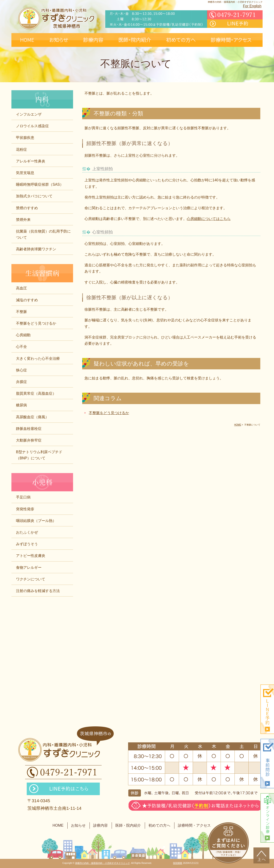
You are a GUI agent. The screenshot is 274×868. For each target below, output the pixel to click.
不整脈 (21, 312)
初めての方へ (159, 825)
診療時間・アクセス (194, 825)
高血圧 (21, 288)
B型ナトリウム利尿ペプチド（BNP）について (39, 455)
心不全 (21, 347)
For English (252, 6)
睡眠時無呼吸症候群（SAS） (40, 184)
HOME (58, 825)
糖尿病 (21, 405)
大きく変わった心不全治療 (38, 359)
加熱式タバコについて (34, 196)
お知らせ (78, 825)
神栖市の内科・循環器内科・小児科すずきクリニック (103, 863)
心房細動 (23, 335)
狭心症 (21, 370)
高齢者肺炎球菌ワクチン (36, 249)
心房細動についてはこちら (209, 219)
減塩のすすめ (27, 300)
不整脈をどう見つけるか (109, 413)
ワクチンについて (31, 579)
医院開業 (178, 863)
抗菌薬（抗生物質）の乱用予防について (43, 234)
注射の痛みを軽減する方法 (38, 591)
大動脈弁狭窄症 (29, 440)
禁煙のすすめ (27, 208)
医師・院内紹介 (128, 825)
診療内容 (100, 825)
